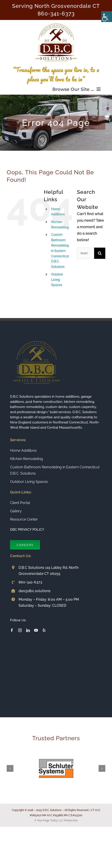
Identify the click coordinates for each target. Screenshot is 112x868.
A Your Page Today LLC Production (56, 820)
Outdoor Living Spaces (57, 280)
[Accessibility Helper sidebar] (107, 17)
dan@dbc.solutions (35, 591)
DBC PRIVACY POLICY (27, 530)
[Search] (100, 253)
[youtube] (36, 630)
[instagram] (20, 630)
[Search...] (86, 253)
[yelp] (44, 630)
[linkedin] (28, 630)
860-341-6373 (56, 14)
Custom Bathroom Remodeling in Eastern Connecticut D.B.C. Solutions (60, 251)
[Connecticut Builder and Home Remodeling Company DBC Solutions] (56, 22)
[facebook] (12, 630)
